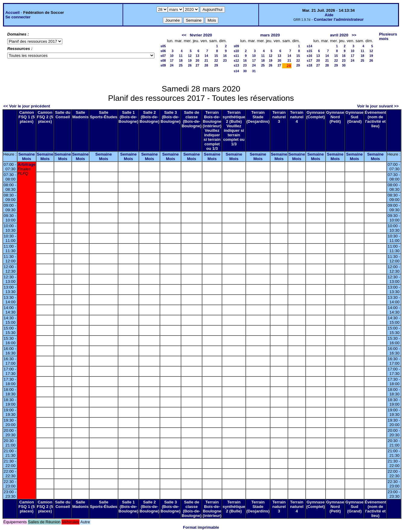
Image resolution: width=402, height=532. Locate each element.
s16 (310, 56)
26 (190, 65)
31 (254, 71)
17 (172, 60)
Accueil (12, 12)
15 (216, 56)
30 (245, 71)
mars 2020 (270, 35)
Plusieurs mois (388, 36)
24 (172, 65)
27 (198, 65)
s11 (236, 56)
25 (181, 65)
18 (181, 60)
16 (225, 56)
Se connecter (18, 17)
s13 (236, 65)
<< (184, 35)
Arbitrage (27, 164)
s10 (236, 51)
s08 (163, 60)
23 (225, 60)
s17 (310, 60)
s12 (236, 60)
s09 (163, 65)
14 (206, 56)
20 (198, 60)
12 (190, 56)
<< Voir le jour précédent (27, 106)
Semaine (27, 154)
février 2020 (201, 35)
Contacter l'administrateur (339, 19)
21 (206, 60)
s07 (163, 56)
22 (216, 60)
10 (172, 56)
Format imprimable (201, 527)
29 (216, 65)
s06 (163, 51)
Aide (329, 15)
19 (190, 60)
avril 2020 (339, 35)
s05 (163, 46)
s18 (310, 65)
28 (206, 65)
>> (354, 35)
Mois (26, 159)
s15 (310, 51)
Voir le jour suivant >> (378, 106)
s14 (236, 71)
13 (198, 56)
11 (181, 56)
